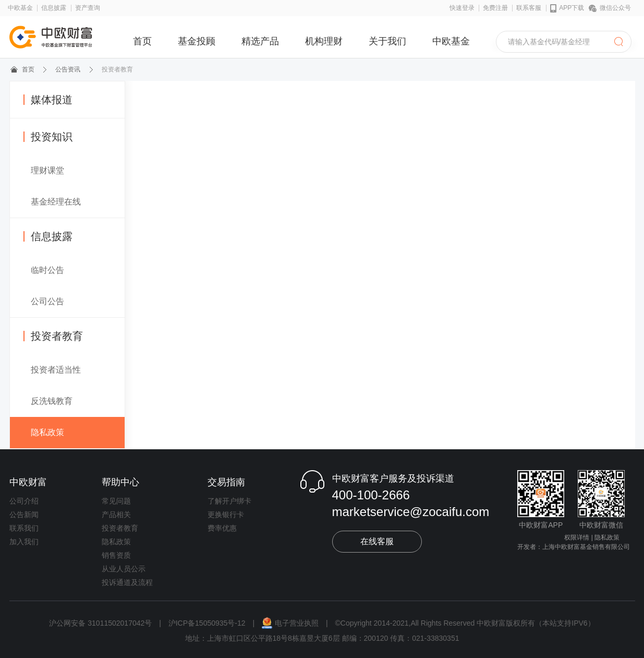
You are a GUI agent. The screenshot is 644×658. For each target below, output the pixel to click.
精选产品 (260, 41)
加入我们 (24, 542)
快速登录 (462, 8)
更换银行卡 (226, 515)
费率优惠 (222, 528)
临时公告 (47, 270)
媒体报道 (48, 100)
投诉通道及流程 (127, 582)
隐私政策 (47, 432)
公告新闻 (24, 515)
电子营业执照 (291, 623)
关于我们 (387, 41)
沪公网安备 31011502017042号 (101, 623)
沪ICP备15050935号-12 (207, 623)
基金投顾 (197, 41)
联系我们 (24, 528)
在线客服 (377, 541)
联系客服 (529, 8)
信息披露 (54, 8)
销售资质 (116, 555)
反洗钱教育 (52, 401)
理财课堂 (47, 170)
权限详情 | (578, 537)
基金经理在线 (56, 202)
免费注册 (495, 8)
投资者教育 (53, 336)
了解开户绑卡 (229, 501)
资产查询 (88, 8)
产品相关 (116, 515)
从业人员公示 (124, 569)
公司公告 (47, 301)
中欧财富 (28, 482)
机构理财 (324, 41)
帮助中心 (120, 482)
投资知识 (48, 137)
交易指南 (226, 482)
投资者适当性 (56, 370)
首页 (142, 41)
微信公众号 (610, 8)
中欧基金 (20, 8)
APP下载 (567, 8)
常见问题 (116, 501)
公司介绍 (24, 501)
